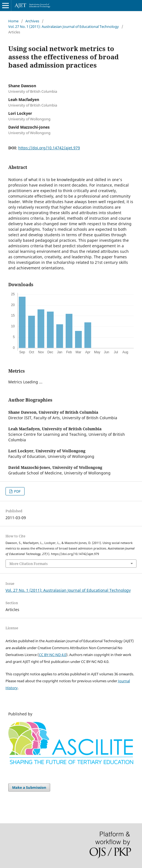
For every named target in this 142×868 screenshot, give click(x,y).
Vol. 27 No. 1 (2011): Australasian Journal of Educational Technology (64, 26)
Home (13, 21)
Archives (32, 21)
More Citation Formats (29, 564)
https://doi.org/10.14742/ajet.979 (49, 148)
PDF (17, 491)
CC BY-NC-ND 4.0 (53, 655)
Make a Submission (29, 787)
